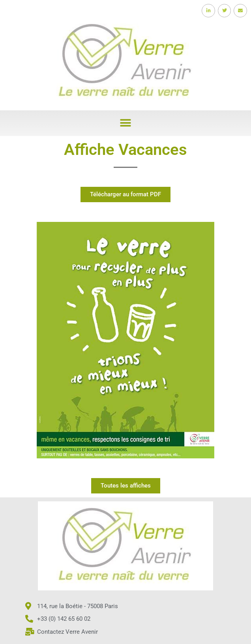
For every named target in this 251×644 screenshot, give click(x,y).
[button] (126, 123)
